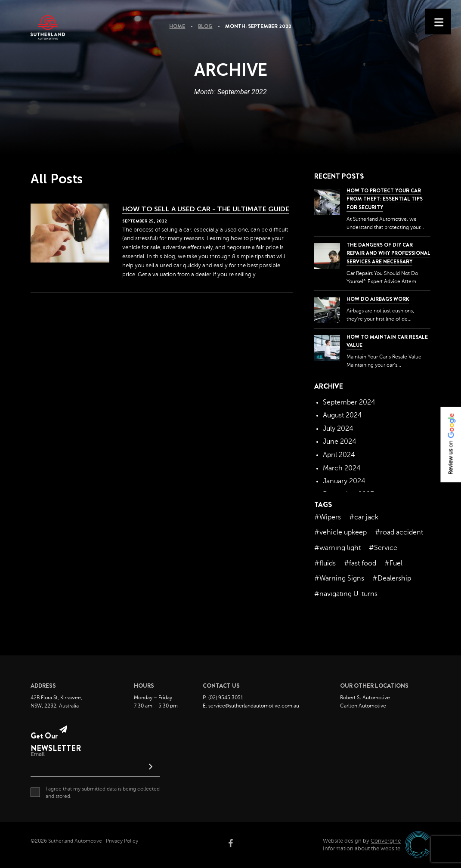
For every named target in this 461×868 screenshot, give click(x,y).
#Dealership (392, 578)
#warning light (337, 548)
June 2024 (340, 442)
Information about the (362, 849)
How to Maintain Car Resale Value (387, 341)
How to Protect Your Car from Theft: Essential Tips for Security (385, 199)
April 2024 (339, 455)
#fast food (360, 563)
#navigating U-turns (346, 594)
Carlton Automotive (363, 706)
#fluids (325, 563)
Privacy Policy (122, 841)
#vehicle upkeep (340, 532)
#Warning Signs (339, 578)
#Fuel (393, 563)
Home (177, 26)
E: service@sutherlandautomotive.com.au (251, 706)
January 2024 (344, 481)
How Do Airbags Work (378, 299)
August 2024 (342, 415)
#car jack (364, 517)
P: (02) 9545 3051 (223, 698)
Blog (205, 26)
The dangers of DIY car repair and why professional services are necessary (388, 253)
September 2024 (349, 402)
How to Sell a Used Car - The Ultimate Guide (206, 209)
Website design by (362, 841)
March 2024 (342, 468)
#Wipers (328, 517)
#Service (383, 548)
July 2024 (338, 429)
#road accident (399, 532)
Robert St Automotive (365, 698)
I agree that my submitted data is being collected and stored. (95, 792)
